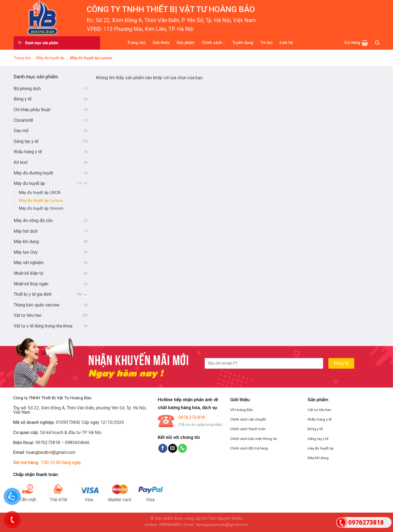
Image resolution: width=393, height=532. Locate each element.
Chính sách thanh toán (248, 429)
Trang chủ (136, 43)
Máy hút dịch (26, 231)
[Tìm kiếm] (377, 43)
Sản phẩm (186, 43)
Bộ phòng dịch (27, 89)
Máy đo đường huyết (33, 173)
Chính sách (214, 43)
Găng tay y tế (26, 141)
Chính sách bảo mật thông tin (254, 439)
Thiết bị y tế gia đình (33, 294)
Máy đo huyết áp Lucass (41, 201)
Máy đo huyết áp (50, 58)
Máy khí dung (26, 242)
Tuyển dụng (243, 43)
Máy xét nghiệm (29, 263)
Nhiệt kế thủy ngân (31, 284)
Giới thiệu (161, 43)
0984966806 (170, 525)
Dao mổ (21, 131)
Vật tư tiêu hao (28, 315)
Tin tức (267, 43)
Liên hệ (286, 43)
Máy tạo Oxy (26, 252)
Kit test (21, 162)
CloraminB (23, 120)
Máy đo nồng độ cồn (33, 221)
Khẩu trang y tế (28, 152)
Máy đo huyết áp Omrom (41, 209)
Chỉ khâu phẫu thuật (32, 110)
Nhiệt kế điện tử (29, 273)
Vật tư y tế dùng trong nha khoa (43, 326)
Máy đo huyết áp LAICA (40, 193)
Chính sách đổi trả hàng (249, 448)
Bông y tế (23, 99)
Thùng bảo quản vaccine (37, 305)
